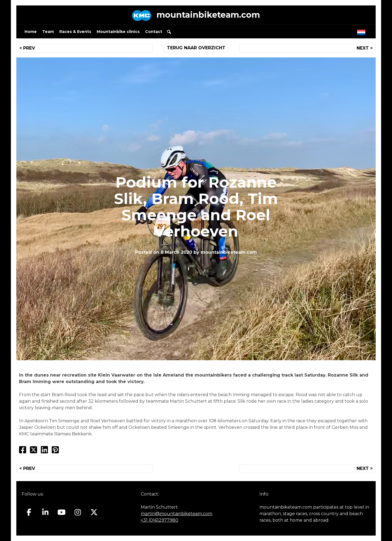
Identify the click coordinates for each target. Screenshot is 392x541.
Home (31, 32)
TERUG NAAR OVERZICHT (196, 48)
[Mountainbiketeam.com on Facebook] (29, 512)
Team (48, 32)
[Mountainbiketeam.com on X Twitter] (94, 512)
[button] (169, 32)
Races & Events (75, 32)
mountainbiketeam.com (208, 15)
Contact (154, 32)
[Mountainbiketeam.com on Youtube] (62, 512)
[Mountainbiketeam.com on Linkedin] (45, 512)
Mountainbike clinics (118, 32)
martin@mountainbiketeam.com (177, 514)
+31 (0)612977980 (160, 520)
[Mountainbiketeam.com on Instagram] (78, 512)
